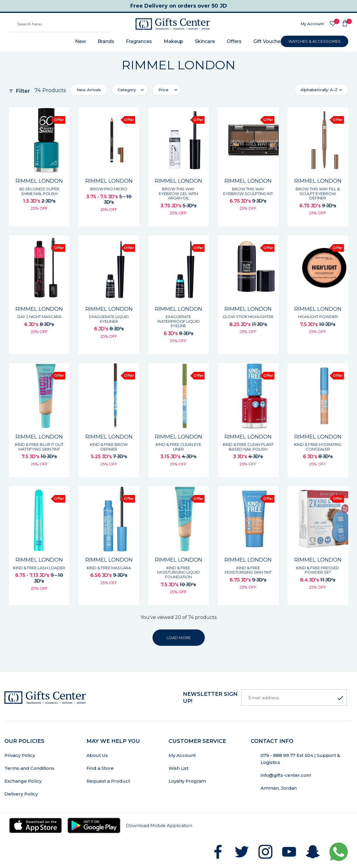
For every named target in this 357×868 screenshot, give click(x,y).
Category (127, 90)
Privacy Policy (20, 755)
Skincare (205, 41)
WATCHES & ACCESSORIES (314, 41)
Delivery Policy (21, 794)
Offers (234, 41)
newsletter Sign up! (210, 698)
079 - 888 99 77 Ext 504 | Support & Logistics (300, 759)
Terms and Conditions (29, 768)
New (80, 41)
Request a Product (108, 781)
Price (163, 90)
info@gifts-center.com (286, 775)
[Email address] (294, 698)
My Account (312, 24)
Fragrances (139, 41)
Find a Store (100, 768)
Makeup (173, 41)
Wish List (178, 768)
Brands (106, 41)
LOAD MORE (179, 638)
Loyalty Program (187, 781)
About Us (97, 755)
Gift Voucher (268, 41)
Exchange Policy (23, 781)
